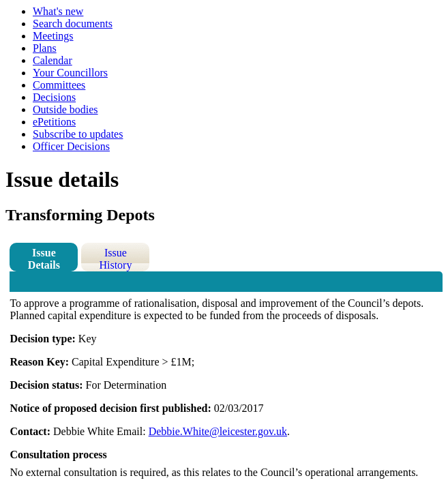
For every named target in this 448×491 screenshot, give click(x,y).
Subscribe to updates (78, 134)
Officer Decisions (71, 146)
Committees (59, 85)
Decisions (54, 97)
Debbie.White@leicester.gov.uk (218, 431)
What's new (58, 11)
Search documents (73, 24)
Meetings (53, 36)
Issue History (115, 259)
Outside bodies (65, 109)
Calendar (53, 60)
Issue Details (44, 259)
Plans (45, 48)
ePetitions (54, 122)
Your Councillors (70, 73)
